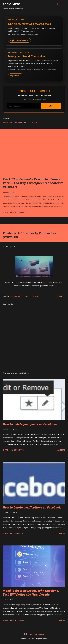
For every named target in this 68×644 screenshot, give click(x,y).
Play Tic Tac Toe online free (15, 122)
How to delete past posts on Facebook (30, 424)
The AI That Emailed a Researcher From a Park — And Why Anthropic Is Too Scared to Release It (33, 183)
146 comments (17, 450)
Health (35, 296)
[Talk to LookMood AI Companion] (34, 65)
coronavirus (16, 296)
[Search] (58, 4)
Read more (60, 450)
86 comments (16, 533)
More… (35, 122)
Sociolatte (11, 4)
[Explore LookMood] (34, 31)
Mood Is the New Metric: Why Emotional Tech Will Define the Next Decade (31, 593)
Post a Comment (18, 212)
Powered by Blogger (34, 634)
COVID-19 (27, 296)
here (45, 282)
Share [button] (5, 212)
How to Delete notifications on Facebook (32, 507)
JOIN (51, 106)
